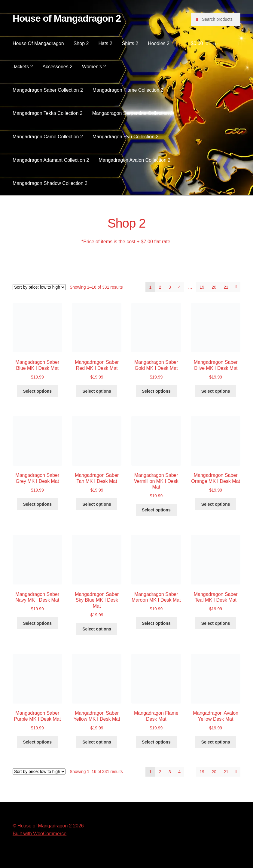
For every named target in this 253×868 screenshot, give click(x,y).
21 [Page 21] (226, 287)
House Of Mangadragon (38, 43)
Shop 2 (81, 43)
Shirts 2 (130, 43)
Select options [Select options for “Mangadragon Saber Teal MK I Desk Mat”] (216, 623)
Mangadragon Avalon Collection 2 (134, 160)
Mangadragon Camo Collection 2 (48, 137)
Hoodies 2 (159, 43)
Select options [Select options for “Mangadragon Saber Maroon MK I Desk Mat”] (156, 623)
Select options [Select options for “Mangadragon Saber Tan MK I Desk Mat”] (97, 504)
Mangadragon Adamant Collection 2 (51, 160)
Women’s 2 (94, 67)
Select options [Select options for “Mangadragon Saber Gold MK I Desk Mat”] (156, 391)
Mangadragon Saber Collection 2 (48, 90)
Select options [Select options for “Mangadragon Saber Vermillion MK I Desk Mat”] (156, 510)
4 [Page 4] (179, 287)
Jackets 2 (23, 67)
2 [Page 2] (160, 287)
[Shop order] (39, 287)
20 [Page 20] (214, 287)
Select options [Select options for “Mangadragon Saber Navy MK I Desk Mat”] (37, 623)
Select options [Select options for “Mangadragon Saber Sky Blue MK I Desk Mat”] (97, 629)
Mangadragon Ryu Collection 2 (126, 137)
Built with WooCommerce (40, 834)
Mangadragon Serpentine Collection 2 (133, 113)
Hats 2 (105, 43)
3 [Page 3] (170, 287)
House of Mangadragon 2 (67, 18)
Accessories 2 (57, 67)
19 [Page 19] (202, 287)
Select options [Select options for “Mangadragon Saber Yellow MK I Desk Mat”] (97, 742)
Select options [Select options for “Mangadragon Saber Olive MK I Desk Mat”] (216, 391)
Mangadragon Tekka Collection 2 (48, 113)
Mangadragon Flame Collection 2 (128, 90)
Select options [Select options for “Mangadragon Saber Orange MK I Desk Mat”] (216, 504)
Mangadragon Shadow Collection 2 (50, 183)
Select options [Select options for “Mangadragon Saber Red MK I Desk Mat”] (97, 391)
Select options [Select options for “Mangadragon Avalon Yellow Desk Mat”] (216, 742)
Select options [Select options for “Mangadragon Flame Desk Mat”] (156, 742)
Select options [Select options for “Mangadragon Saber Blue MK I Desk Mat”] (37, 391)
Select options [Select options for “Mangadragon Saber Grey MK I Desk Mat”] (37, 504)
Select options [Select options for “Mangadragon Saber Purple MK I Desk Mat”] (37, 742)
